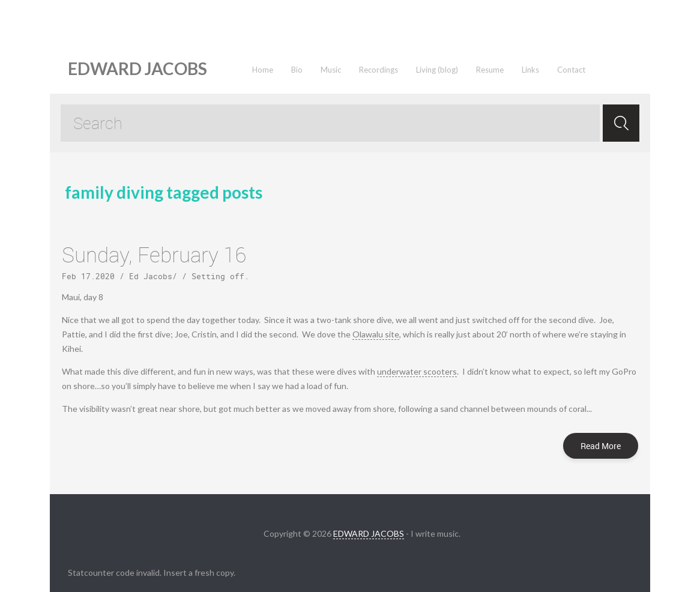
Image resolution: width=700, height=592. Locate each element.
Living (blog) (437, 70)
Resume (490, 70)
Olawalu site (376, 334)
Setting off (218, 276)
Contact (571, 70)
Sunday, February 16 (154, 254)
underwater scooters (417, 371)
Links (530, 70)
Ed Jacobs (151, 276)
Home (263, 70)
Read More (601, 446)
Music (331, 70)
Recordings (379, 70)
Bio (297, 70)
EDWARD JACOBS (369, 533)
